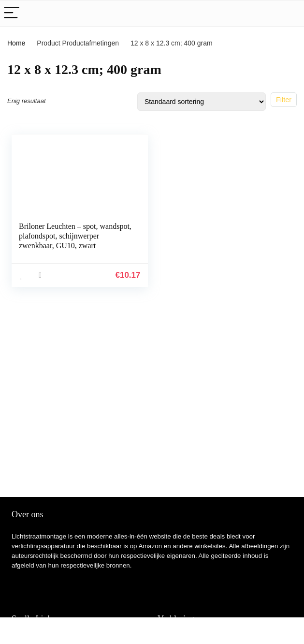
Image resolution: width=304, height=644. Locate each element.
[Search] (289, 13)
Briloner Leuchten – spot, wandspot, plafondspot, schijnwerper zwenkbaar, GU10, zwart (75, 236)
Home (16, 43)
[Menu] (12, 13)
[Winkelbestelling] (202, 102)
